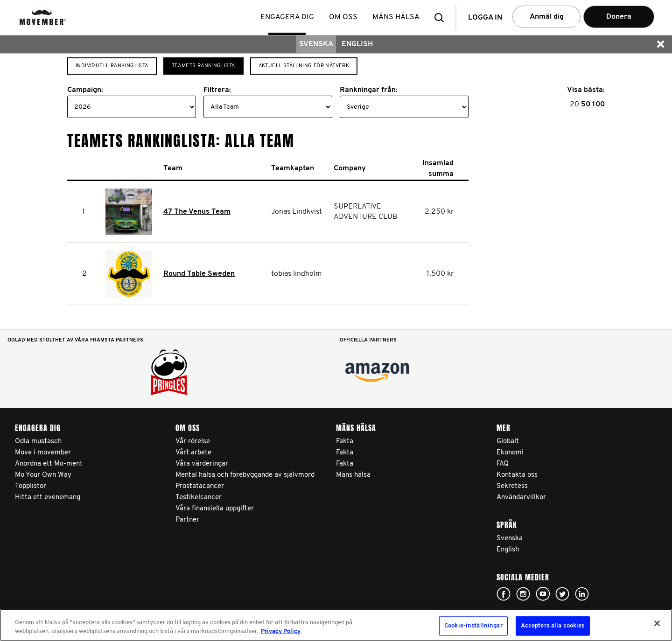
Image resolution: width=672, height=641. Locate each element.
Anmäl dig (547, 17)
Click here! (504, 594)
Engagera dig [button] (288, 17)
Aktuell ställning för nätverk (304, 66)
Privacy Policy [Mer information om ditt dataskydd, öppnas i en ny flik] (281, 631)
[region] (336, 625)
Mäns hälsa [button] (397, 17)
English (357, 44)
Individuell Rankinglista (112, 66)
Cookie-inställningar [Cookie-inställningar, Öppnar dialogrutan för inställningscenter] (473, 626)
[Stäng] (657, 623)
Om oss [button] (344, 17)
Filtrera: (217, 90)
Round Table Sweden (199, 274)
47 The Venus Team (197, 212)
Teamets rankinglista (203, 66)
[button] (442, 17)
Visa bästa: (586, 90)
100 (598, 105)
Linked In (582, 594)
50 (586, 105)
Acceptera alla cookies (553, 626)
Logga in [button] (485, 18)
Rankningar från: (369, 90)
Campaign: (85, 90)
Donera (619, 17)
